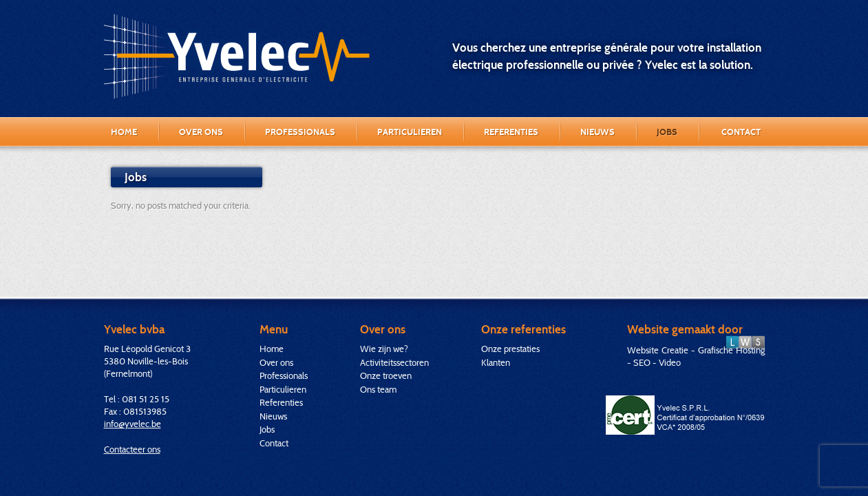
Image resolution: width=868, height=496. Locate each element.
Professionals (300, 132)
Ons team (378, 389)
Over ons (201, 132)
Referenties (511, 132)
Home (124, 132)
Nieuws (597, 132)
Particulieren (410, 132)
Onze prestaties (510, 349)
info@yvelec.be (133, 424)
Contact (741, 132)
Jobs (667, 132)
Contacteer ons (132, 449)
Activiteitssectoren (394, 362)
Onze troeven (386, 375)
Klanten (496, 362)
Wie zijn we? (384, 349)
